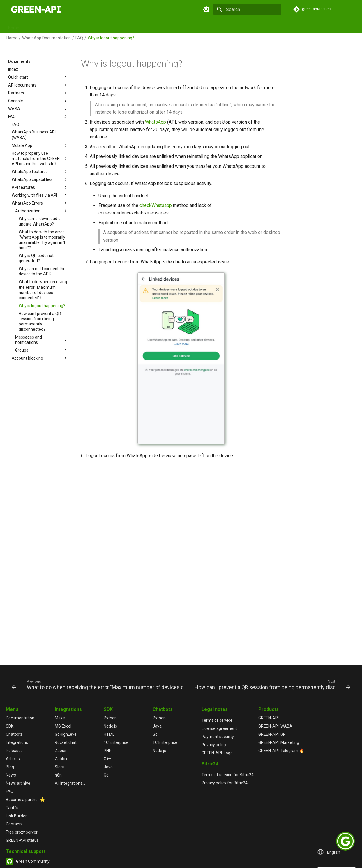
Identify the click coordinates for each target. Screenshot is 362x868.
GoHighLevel (66, 734)
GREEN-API (269, 718)
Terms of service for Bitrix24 (228, 775)
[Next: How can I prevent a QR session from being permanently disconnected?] (272, 684)
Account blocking (40, 358)
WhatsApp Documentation (46, 38)
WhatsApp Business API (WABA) (34, 135)
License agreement (219, 728)
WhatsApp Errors (40, 203)
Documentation (20, 718)
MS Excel (63, 726)
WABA (38, 109)
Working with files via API (40, 195)
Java (108, 767)
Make (60, 718)
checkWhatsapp (156, 205)
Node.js (110, 726)
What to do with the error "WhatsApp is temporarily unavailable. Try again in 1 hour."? (42, 240)
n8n (58, 775)
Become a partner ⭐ (25, 800)
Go (106, 775)
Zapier (61, 751)
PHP (108, 751)
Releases (177, 26)
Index (13, 69)
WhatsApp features (40, 172)
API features (40, 187)
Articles (200, 26)
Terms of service (217, 720)
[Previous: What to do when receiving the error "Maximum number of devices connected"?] (98, 684)
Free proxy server (22, 832)
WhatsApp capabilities (40, 179)
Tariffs (12, 808)
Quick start (38, 77)
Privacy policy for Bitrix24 (225, 783)
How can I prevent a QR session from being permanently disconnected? (40, 322)
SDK (59, 26)
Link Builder (16, 816)
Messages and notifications (42, 340)
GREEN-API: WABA (275, 726)
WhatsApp (156, 122)
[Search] (247, 9)
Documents (37, 26)
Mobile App (40, 145)
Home (14, 26)
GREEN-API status (22, 840)
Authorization (42, 211)
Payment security (218, 737)
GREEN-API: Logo (217, 753)
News (236, 26)
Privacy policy (214, 745)
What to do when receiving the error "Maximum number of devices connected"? (43, 290)
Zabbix (61, 759)
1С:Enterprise (116, 742)
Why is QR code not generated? (36, 258)
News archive (18, 783)
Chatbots (108, 26)
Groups (42, 350)
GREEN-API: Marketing (279, 742)
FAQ (252, 26)
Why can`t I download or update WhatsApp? (40, 221)
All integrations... (70, 783)
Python (110, 718)
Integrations (150, 26)
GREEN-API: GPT (273, 734)
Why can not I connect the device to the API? (42, 271)
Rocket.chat (66, 742)
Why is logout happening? (42, 306)
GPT (128, 26)
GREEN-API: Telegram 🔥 (281, 751)
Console (38, 101)
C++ (107, 759)
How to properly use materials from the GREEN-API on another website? (40, 159)
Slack (60, 767)
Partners (38, 93)
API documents (38, 85)
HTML (109, 734)
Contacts (14, 824)
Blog (219, 26)
